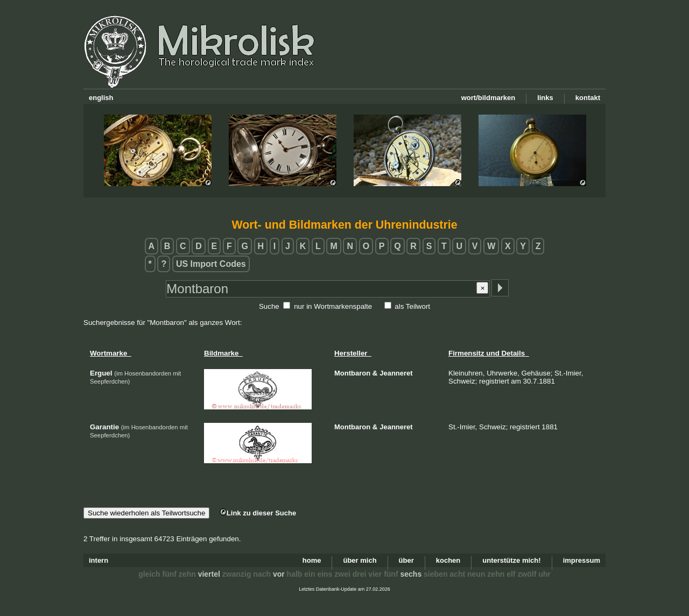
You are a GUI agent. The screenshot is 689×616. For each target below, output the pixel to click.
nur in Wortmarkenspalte (333, 306)
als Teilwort (412, 306)
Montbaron (352, 373)
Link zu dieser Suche (258, 513)
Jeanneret (396, 373)
